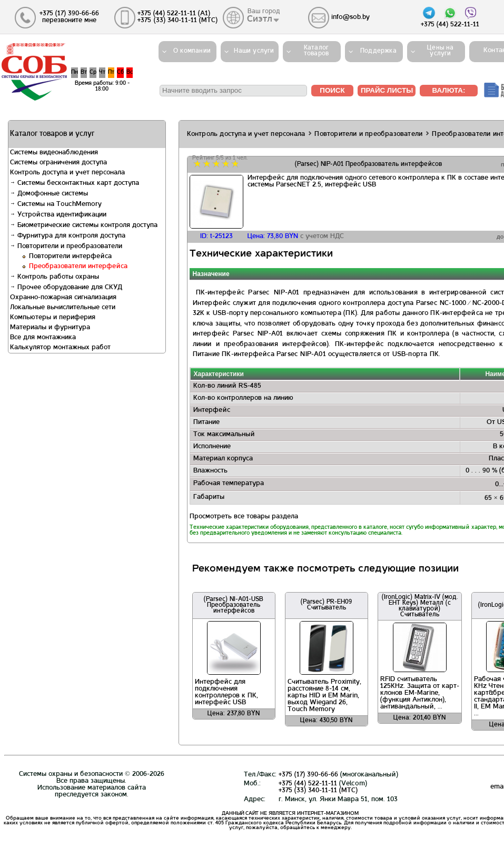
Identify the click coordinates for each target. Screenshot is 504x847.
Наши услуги (254, 51)
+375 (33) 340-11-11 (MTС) (318, 791)
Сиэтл (260, 19)
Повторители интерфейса (70, 257)
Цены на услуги (440, 51)
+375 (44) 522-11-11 (308, 784)
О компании (192, 51)
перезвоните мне (69, 21)
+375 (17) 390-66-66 (308, 775)
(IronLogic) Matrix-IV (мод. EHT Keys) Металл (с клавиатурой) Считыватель (420, 606)
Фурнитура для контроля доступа (68, 236)
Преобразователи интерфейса (78, 267)
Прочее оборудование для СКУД (66, 288)
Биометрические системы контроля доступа (84, 225)
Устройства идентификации (58, 215)
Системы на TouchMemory (56, 204)
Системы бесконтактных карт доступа (75, 183)
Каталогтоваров (316, 51)
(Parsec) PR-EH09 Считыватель (326, 605)
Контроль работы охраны (55, 277)
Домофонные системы (49, 194)
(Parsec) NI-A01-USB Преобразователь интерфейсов (234, 605)
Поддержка (378, 51)
